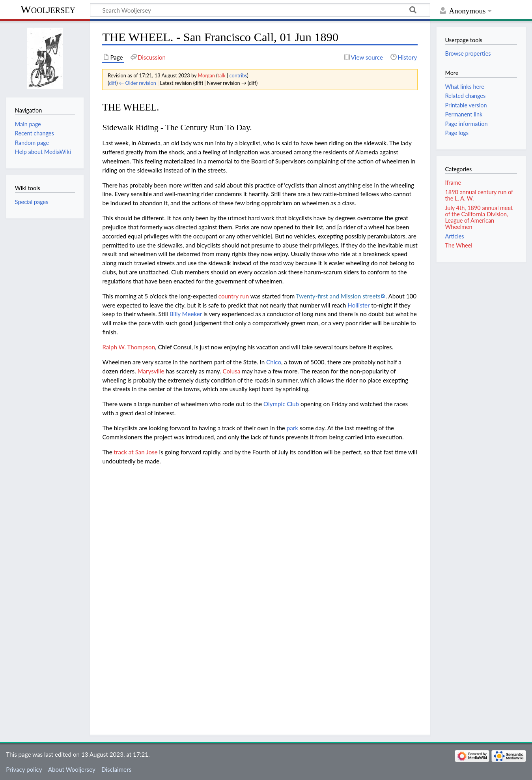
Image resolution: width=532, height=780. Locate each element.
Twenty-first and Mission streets (338, 296)
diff (113, 83)
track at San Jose (136, 452)
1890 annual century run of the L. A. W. (479, 195)
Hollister (358, 305)
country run (234, 296)
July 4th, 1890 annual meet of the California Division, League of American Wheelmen (479, 217)
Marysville (151, 371)
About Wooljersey (72, 769)
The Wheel (458, 245)
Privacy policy (24, 769)
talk (221, 75)
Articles (454, 236)
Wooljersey (48, 9)
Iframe (453, 183)
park (292, 428)
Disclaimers (116, 769)
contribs (238, 75)
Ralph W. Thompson (129, 347)
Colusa (232, 371)
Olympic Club (281, 404)
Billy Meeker (186, 314)
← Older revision (138, 83)
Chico (274, 362)
